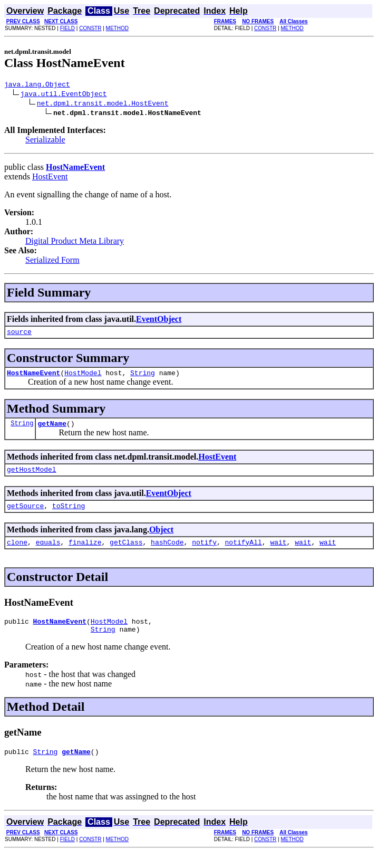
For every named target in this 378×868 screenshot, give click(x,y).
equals (48, 553)
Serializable (45, 141)
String (143, 377)
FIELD (67, 28)
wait (278, 553)
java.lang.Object (37, 85)
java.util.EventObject (64, 95)
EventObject (159, 321)
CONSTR (90, 28)
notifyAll (244, 553)
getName (52, 430)
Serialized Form (52, 261)
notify (204, 553)
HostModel (83, 377)
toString (69, 515)
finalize (85, 553)
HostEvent (50, 178)
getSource (25, 515)
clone (17, 553)
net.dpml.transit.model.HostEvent (103, 104)
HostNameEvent (33, 377)
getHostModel (32, 477)
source (19, 335)
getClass (126, 553)
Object (161, 539)
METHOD (117, 28)
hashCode (167, 553)
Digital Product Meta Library (75, 242)
